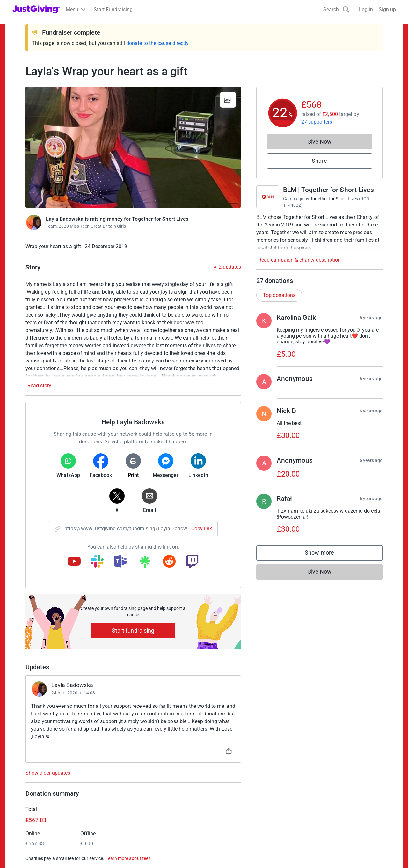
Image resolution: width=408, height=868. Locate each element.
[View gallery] (228, 100)
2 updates (230, 267)
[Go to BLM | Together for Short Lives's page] (268, 197)
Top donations (279, 295)
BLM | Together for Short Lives (328, 190)
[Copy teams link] (120, 562)
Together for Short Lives (334, 199)
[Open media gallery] (133, 147)
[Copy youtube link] (74, 562)
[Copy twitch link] (192, 562)
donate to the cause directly (157, 43)
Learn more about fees (128, 858)
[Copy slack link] (97, 562)
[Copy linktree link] (145, 563)
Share (319, 161)
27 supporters (317, 122)
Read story (39, 386)
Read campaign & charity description (299, 260)
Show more (326, 554)
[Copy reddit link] (169, 562)
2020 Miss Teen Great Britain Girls (92, 226)
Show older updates (48, 773)
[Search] (336, 9)
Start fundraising (133, 631)
